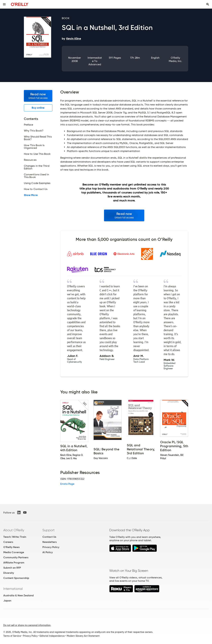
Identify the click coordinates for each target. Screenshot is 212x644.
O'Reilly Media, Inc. (175, 59)
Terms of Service (12, 636)
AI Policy (48, 552)
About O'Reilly (14, 530)
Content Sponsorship (16, 578)
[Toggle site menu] (4, 4)
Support (49, 530)
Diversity (9, 573)
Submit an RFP (12, 568)
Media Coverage (14, 552)
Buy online (38, 108)
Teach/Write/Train (15, 537)
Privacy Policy (51, 547)
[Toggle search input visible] (208, 4)
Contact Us (49, 537)
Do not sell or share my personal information (27, 625)
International (13, 589)
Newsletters (50, 542)
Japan (7, 601)
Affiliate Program (14, 563)
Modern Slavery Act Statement (83, 636)
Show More (31, 195)
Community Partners (16, 557)
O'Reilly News (11, 547)
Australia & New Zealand (18, 595)
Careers (8, 542)
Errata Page (67, 484)
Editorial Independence (52, 636)
